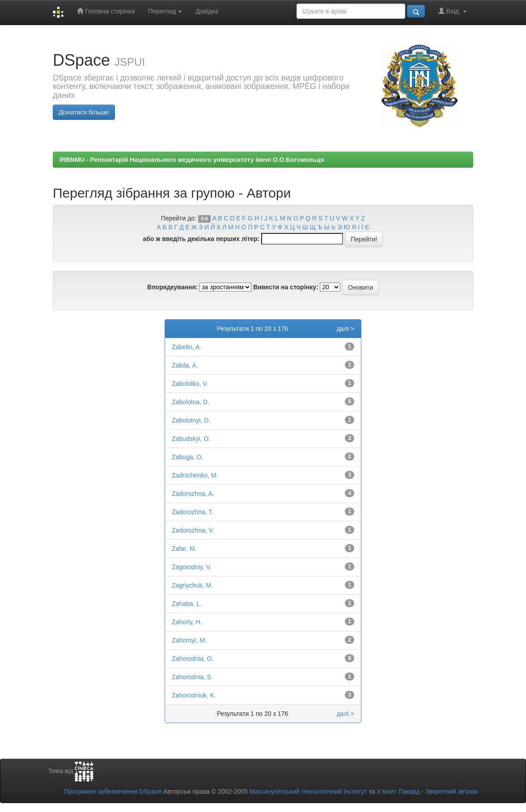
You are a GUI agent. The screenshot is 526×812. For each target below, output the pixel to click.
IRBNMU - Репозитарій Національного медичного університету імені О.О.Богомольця (192, 160)
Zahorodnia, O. (193, 659)
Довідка (207, 11)
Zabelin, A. (187, 347)
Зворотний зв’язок (452, 791)
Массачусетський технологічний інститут (308, 791)
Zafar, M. (184, 549)
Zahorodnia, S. (192, 677)
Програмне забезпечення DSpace (113, 791)
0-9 (204, 219)
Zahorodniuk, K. (194, 695)
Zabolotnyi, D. (191, 420)
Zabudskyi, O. (191, 439)
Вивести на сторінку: (286, 287)
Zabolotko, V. (190, 384)
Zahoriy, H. (187, 622)
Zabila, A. (185, 365)
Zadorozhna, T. (193, 512)
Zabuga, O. (187, 457)
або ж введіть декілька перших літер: (201, 239)
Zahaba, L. (187, 604)
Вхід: (452, 11)
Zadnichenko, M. (195, 475)
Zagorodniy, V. (192, 567)
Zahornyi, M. (189, 640)
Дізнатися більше (84, 112)
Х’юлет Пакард (398, 791)
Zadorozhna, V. (193, 530)
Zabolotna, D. (191, 402)
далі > (346, 329)
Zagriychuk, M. (192, 585)
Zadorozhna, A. (193, 494)
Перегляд (165, 11)
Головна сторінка (106, 11)
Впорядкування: (172, 287)
